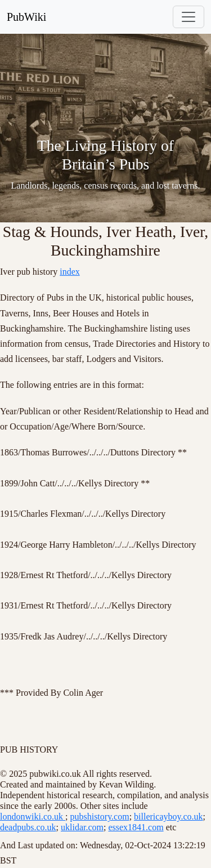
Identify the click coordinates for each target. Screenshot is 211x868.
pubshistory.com (99, 816)
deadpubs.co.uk (28, 827)
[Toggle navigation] (188, 17)
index (70, 272)
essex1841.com (136, 827)
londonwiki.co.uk (33, 816)
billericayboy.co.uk (168, 816)
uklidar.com (82, 827)
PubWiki (26, 17)
